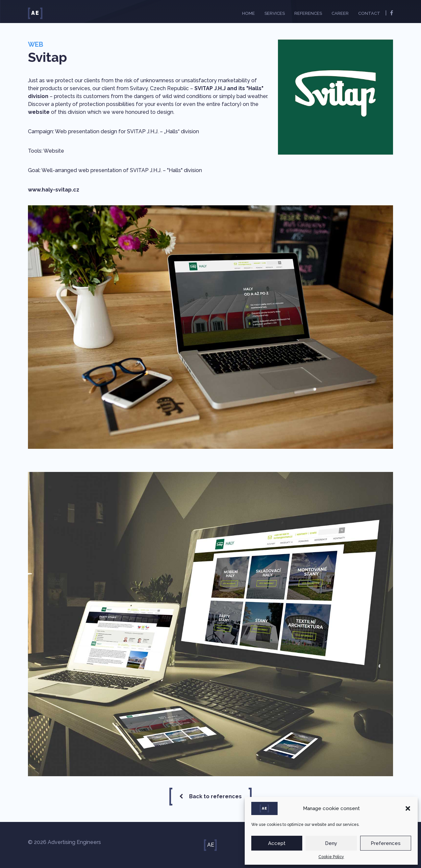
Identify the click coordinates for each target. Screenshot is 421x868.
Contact (369, 13)
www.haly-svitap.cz (54, 190)
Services (275, 13)
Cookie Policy (331, 857)
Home (248, 13)
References (308, 13)
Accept (277, 843)
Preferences (386, 843)
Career (340, 13)
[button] (408, 808)
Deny (331, 843)
